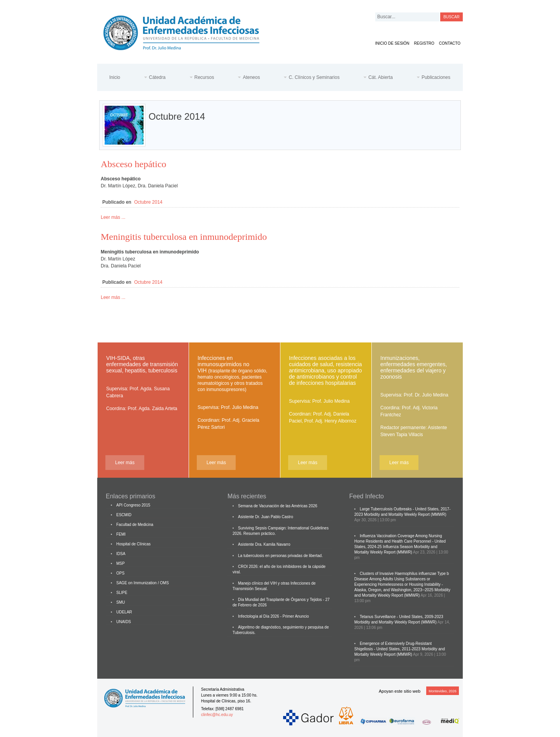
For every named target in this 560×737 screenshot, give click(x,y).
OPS (120, 573)
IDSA (121, 554)
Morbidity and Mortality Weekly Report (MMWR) (405, 514)
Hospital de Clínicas (133, 544)
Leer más (125, 463)
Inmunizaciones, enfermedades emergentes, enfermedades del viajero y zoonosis (414, 367)
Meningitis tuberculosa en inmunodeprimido (184, 237)
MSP (121, 563)
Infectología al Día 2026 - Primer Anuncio (273, 616)
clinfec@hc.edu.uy (217, 715)
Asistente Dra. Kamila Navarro (264, 544)
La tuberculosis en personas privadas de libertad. (280, 556)
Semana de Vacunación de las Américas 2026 (278, 506)
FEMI (121, 534)
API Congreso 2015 (133, 505)
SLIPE (122, 593)
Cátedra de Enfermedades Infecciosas (187, 31)
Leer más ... (113, 217)
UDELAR (124, 612)
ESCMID (124, 515)
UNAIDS (124, 622)
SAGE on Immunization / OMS (143, 583)
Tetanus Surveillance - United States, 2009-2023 (402, 617)
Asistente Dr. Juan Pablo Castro (266, 517)
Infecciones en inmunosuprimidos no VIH (232, 374)
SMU (121, 602)
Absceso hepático (134, 164)
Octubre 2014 (148, 202)
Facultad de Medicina (135, 525)
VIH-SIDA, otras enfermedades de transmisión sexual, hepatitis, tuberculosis (142, 364)
